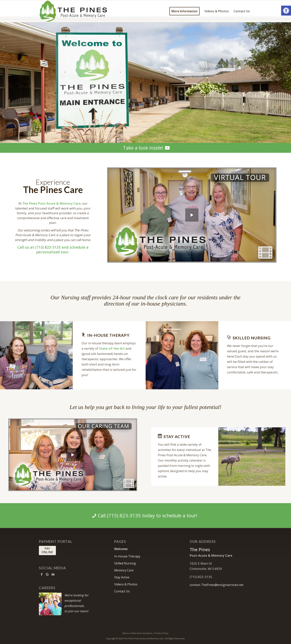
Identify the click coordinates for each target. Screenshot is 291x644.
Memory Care (124, 570)
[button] (286, 11)
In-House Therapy (127, 556)
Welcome (121, 549)
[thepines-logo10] (73, 11)
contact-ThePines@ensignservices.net (217, 585)
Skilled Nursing (125, 563)
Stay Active (122, 577)
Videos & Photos (126, 584)
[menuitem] (184, 11)
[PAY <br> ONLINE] (47, 550)
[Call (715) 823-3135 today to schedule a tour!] (145, 516)
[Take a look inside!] (145, 148)
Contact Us (122, 591)
